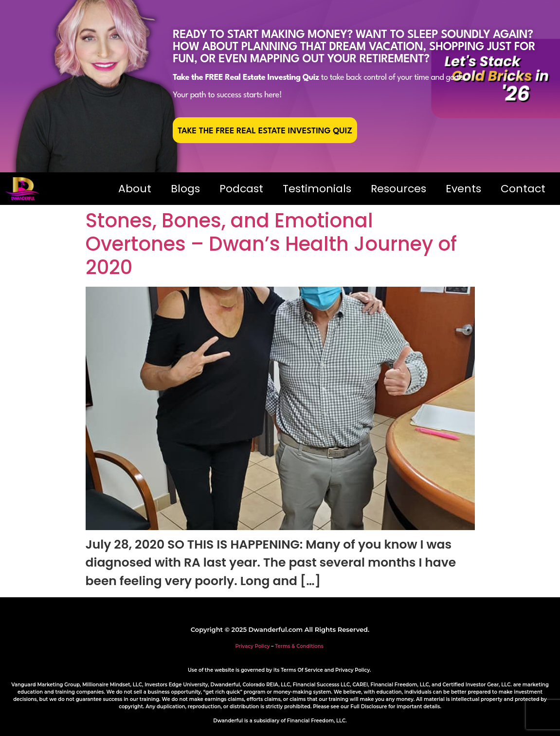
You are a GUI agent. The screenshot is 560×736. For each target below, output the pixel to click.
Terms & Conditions (299, 646)
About (135, 189)
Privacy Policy (252, 646)
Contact (523, 189)
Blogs (185, 189)
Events (463, 189)
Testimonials (317, 189)
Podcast (241, 189)
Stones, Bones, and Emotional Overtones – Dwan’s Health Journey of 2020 (271, 244)
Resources (398, 189)
